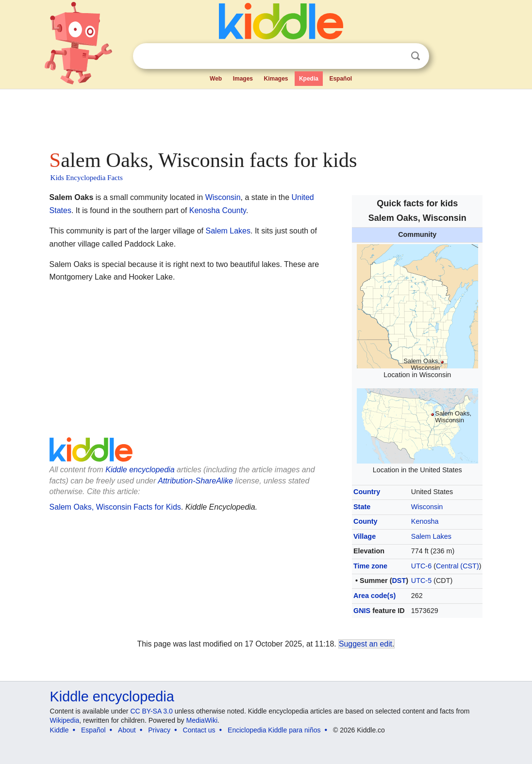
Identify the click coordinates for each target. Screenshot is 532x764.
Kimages (276, 79)
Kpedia (309, 79)
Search (416, 56)
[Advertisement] (266, 116)
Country (367, 492)
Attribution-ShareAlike (195, 481)
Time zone (370, 566)
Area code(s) (374, 596)
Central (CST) (457, 566)
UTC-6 (421, 566)
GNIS (362, 611)
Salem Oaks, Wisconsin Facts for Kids (115, 507)
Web (216, 79)
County (366, 521)
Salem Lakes (431, 536)
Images (243, 79)
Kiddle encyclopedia (140, 470)
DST (399, 581)
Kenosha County (218, 210)
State (362, 507)
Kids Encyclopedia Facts (87, 178)
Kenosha (425, 521)
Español (341, 79)
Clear (396, 56)
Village (365, 536)
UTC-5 (421, 581)
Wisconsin (427, 507)
